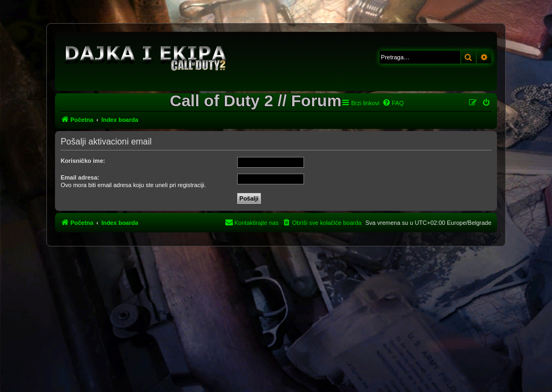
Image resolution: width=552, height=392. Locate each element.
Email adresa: (80, 177)
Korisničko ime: (83, 161)
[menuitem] (393, 103)
